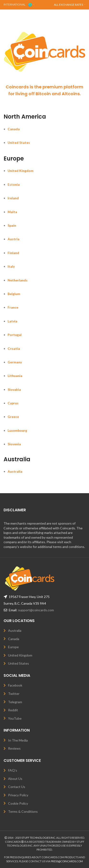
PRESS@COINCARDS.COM (67, 861)
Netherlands (18, 280)
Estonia (14, 184)
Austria (14, 239)
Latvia (12, 321)
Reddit (13, 710)
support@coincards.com (36, 610)
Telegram (15, 702)
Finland (13, 253)
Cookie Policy (18, 803)
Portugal (15, 335)
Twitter (14, 694)
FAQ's (13, 770)
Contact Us (17, 787)
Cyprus (13, 403)
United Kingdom (21, 171)
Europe (13, 647)
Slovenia (14, 444)
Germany (15, 362)
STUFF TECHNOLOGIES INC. (39, 838)
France (13, 307)
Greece (13, 417)
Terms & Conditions (23, 811)
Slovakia (14, 389)
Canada (14, 129)
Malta (12, 212)
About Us (15, 779)
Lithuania (15, 376)
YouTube (15, 718)
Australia (15, 471)
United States (19, 143)
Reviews (14, 748)
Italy (11, 266)
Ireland (13, 198)
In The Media (18, 740)
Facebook (15, 685)
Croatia (14, 349)
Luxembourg (17, 430)
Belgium (14, 294)
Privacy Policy (18, 795)
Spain (12, 225)
